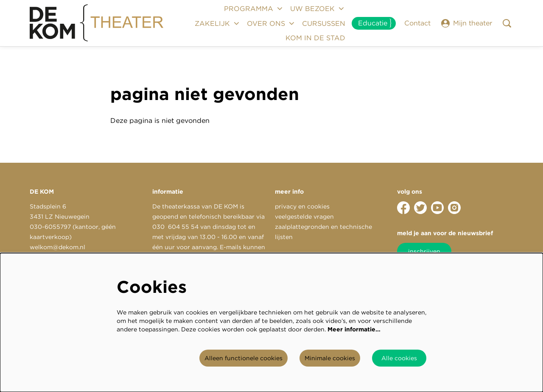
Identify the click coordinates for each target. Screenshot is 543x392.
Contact (417, 23)
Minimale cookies (330, 358)
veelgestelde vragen (304, 217)
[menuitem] (324, 23)
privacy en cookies (302, 206)
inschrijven (424, 251)
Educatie (373, 23)
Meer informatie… (354, 329)
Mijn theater (467, 23)
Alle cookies (399, 358)
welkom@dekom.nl (57, 247)
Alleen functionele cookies (244, 358)
